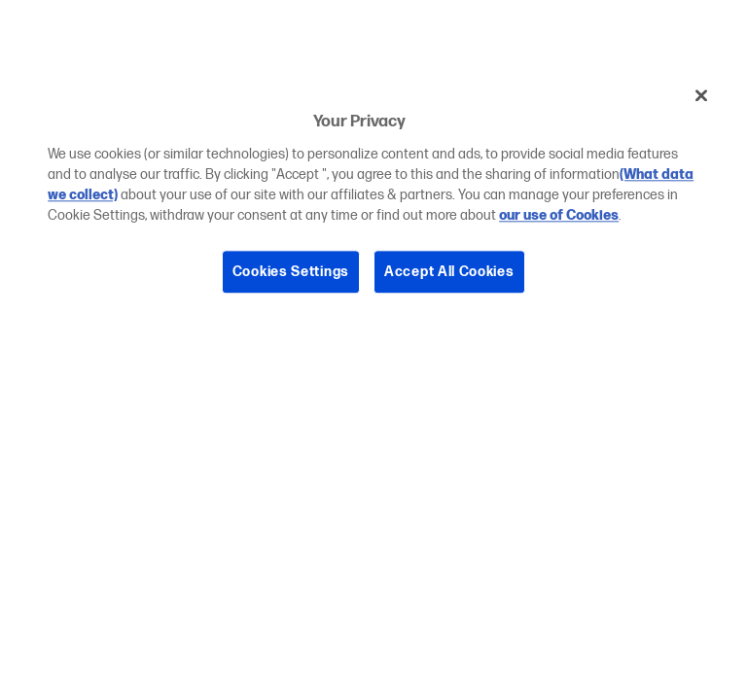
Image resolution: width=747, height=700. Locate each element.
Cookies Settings (291, 272)
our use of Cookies (559, 215)
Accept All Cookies (449, 272)
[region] (373, 198)
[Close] (701, 95)
